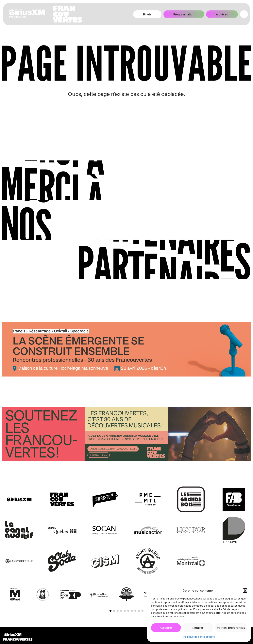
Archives (222, 14)
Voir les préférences (231, 628)
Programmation (184, 14)
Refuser (198, 628)
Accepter (166, 628)
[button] (245, 591)
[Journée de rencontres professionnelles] (126, 350)
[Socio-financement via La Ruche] (126, 435)
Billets (147, 14)
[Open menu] (244, 14)
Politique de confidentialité (199, 637)
